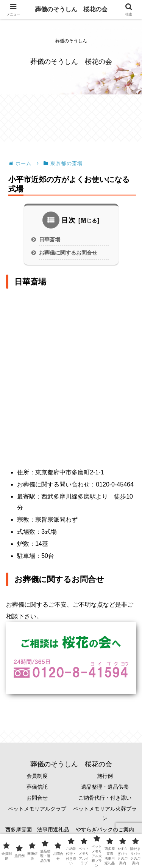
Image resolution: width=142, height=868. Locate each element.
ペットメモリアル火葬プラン (105, 817)
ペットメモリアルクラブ (37, 812)
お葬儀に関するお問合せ (68, 256)
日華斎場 (50, 243)
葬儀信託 (37, 790)
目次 (69, 224)
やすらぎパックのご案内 (105, 833)
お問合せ (37, 801)
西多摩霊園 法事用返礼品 (37, 833)
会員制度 (37, 779)
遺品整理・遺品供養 (105, 790)
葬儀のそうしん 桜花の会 (71, 9)
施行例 (105, 779)
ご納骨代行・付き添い (105, 801)
